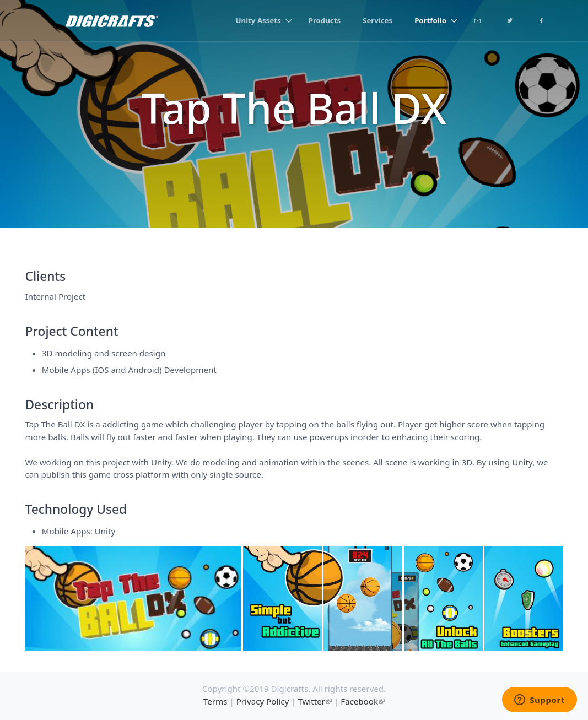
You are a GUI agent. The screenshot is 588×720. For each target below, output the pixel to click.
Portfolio (430, 20)
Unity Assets (258, 20)
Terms (215, 701)
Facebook (359, 701)
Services (377, 20)
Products (325, 20)
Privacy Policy (263, 701)
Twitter (311, 701)
